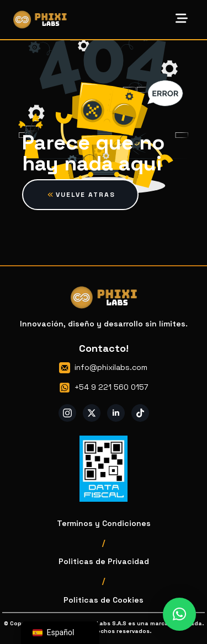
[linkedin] (116, 413)
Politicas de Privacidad (104, 561)
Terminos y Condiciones (104, 523)
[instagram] (67, 413)
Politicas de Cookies (104, 600)
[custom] (140, 413)
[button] (179, 614)
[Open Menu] (182, 19)
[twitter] (92, 413)
